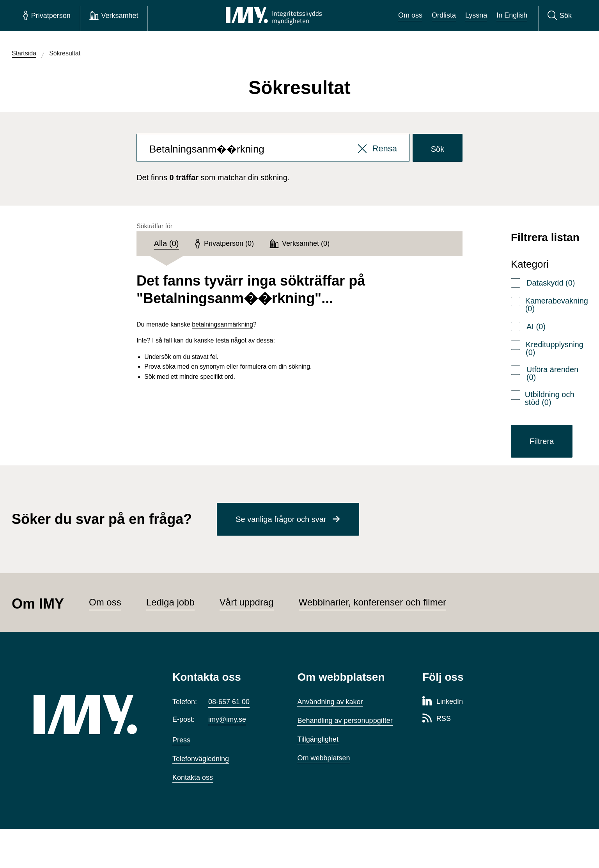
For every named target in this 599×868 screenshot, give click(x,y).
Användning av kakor (330, 702)
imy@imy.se (227, 719)
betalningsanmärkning (222, 324)
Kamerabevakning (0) (557, 305)
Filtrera (542, 441)
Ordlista (444, 15)
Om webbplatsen (323, 758)
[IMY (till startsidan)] (91, 715)
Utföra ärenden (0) (552, 373)
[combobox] (273, 148)
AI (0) (536, 327)
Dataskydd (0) (551, 283)
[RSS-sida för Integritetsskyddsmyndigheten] (437, 719)
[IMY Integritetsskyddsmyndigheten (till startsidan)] (274, 16)
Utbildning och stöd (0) (550, 398)
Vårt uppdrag (247, 602)
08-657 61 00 (229, 702)
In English (512, 15)
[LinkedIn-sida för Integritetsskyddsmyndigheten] (443, 702)
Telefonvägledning (201, 759)
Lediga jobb (170, 602)
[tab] (166, 244)
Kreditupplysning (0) (555, 348)
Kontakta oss (193, 777)
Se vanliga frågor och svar (281, 519)
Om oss (410, 15)
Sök (438, 149)
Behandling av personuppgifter (345, 721)
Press (181, 740)
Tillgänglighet (318, 739)
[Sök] (560, 16)
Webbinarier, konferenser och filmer (372, 602)
